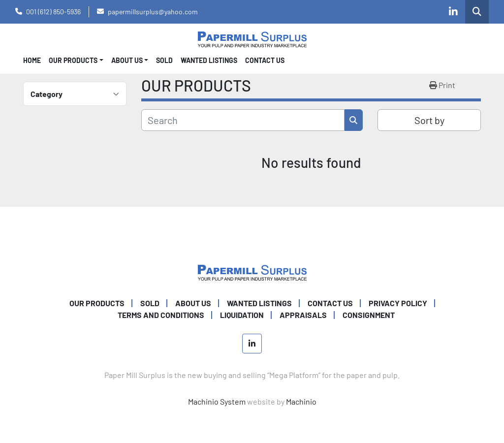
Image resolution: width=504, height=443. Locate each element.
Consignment (369, 315)
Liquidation (242, 315)
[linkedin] (453, 12)
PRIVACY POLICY (398, 303)
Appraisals (303, 315)
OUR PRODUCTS (73, 60)
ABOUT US (193, 303)
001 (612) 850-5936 (53, 12)
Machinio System (217, 401)
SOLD (164, 60)
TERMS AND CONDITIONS (161, 315)
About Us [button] (127, 60)
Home (32, 60)
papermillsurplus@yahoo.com (153, 12)
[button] (76, 60)
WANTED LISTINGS (209, 60)
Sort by (429, 120)
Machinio (301, 401)
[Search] (243, 120)
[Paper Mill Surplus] (252, 271)
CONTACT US (265, 60)
